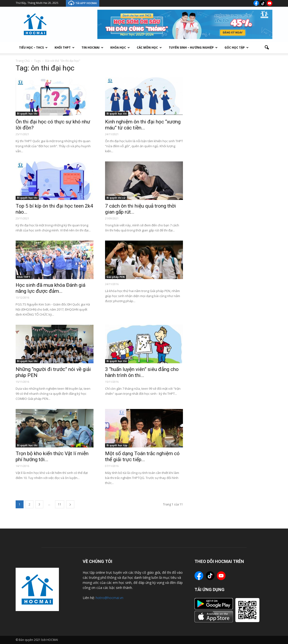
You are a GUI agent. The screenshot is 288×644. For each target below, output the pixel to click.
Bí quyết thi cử (116, 198)
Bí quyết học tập (117, 445)
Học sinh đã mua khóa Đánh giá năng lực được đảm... (50, 288)
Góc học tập (237, 48)
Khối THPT (65, 48)
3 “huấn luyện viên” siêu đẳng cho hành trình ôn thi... (142, 372)
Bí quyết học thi (27, 114)
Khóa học (120, 48)
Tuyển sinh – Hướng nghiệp (193, 48)
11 (60, 504)
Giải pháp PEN (116, 277)
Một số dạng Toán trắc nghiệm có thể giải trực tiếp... (142, 456)
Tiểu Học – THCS (33, 48)
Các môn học (149, 48)
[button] (267, 48)
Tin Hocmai (92, 48)
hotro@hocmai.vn (110, 598)
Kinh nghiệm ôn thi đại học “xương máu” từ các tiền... (143, 125)
